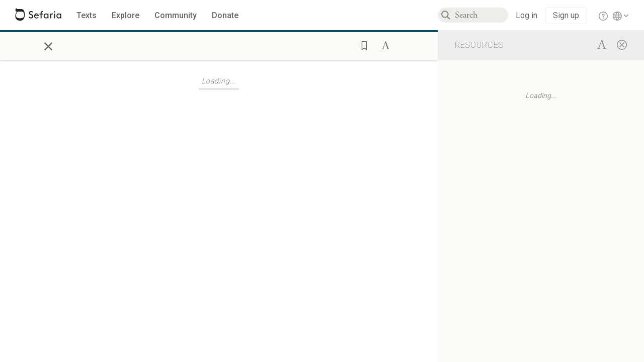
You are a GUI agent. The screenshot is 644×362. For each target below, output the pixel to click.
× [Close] (48, 45)
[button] (361, 45)
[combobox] (481, 15)
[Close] (622, 44)
